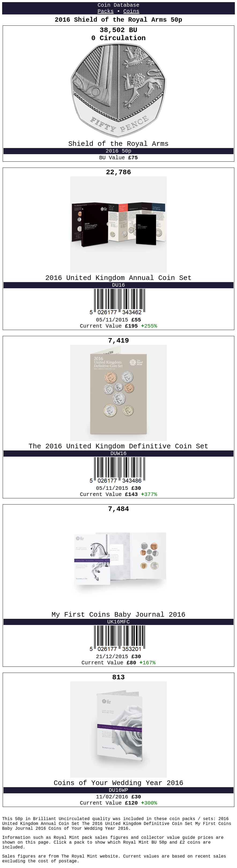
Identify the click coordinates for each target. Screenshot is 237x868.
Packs (106, 11)
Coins (131, 11)
